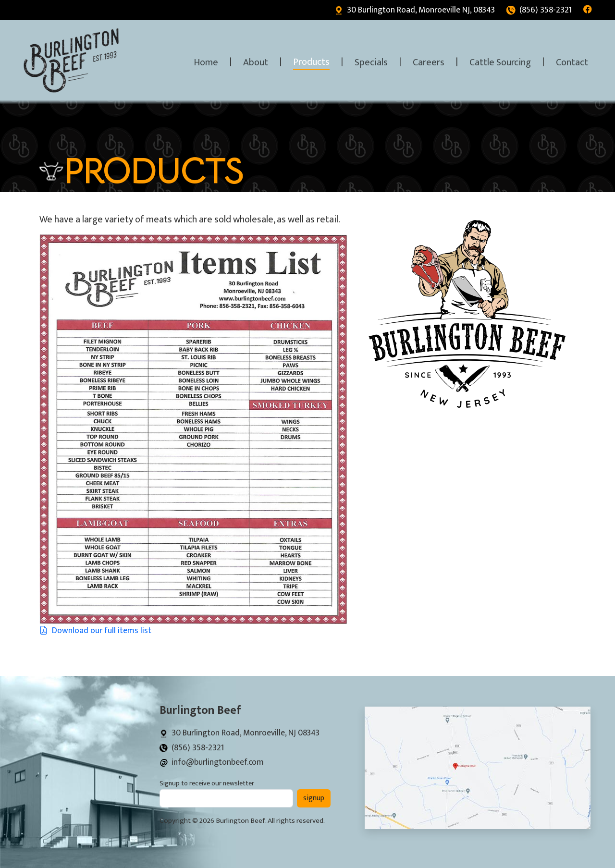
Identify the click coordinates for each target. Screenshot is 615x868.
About (256, 62)
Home (206, 62)
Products (311, 62)
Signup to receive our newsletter (207, 784)
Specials (371, 62)
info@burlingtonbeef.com (212, 762)
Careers (429, 62)
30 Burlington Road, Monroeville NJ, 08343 (415, 10)
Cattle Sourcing (500, 62)
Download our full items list (95, 630)
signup (314, 798)
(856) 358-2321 (539, 10)
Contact (572, 62)
